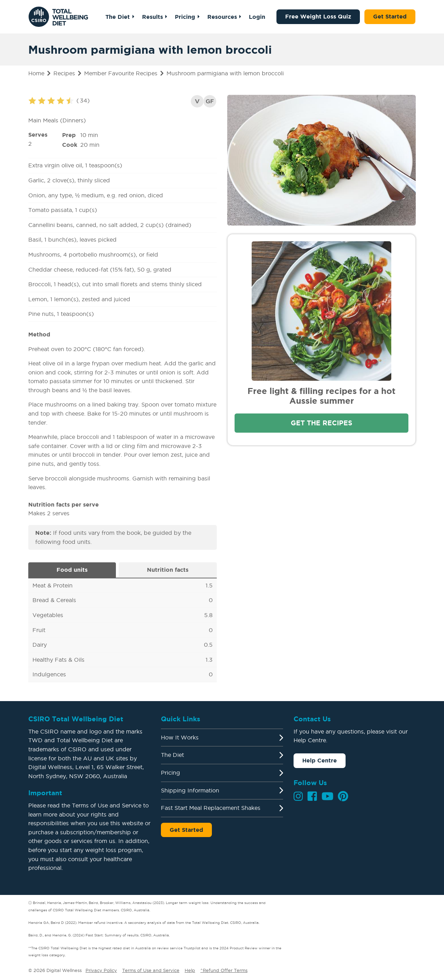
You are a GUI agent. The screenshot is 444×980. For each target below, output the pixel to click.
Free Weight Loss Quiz (318, 16)
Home (36, 73)
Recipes (64, 73)
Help (190, 970)
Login (257, 17)
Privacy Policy (101, 970)
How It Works (180, 737)
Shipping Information (190, 790)
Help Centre (320, 760)
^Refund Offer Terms (224, 970)
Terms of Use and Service (151, 970)
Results (152, 17)
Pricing (185, 17)
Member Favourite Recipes (121, 73)
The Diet (118, 17)
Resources (222, 17)
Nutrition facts (168, 570)
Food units (72, 570)
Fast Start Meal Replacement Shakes (211, 808)
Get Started (390, 16)
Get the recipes (321, 423)
